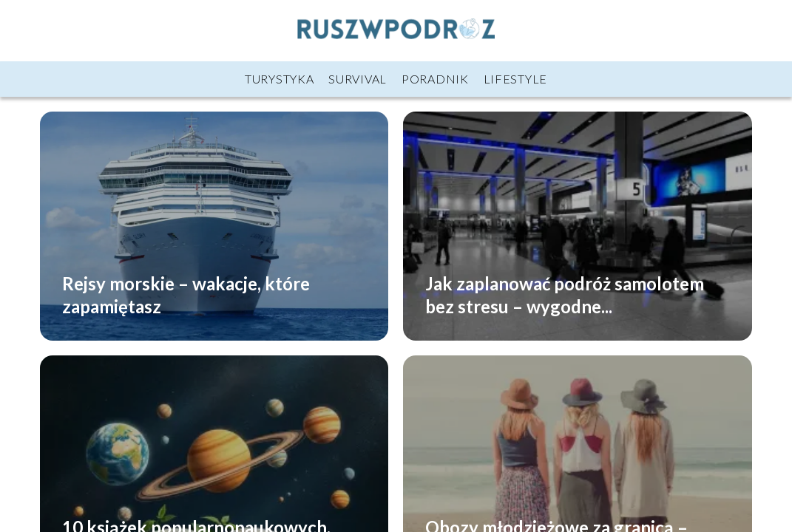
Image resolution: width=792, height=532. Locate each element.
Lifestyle (515, 79)
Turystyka (279, 79)
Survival (358, 79)
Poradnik (435, 79)
